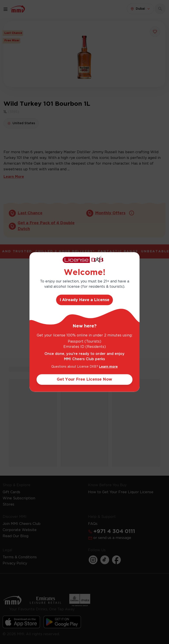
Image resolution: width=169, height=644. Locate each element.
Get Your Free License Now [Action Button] (84, 379)
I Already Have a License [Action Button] (84, 300)
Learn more (108, 367)
